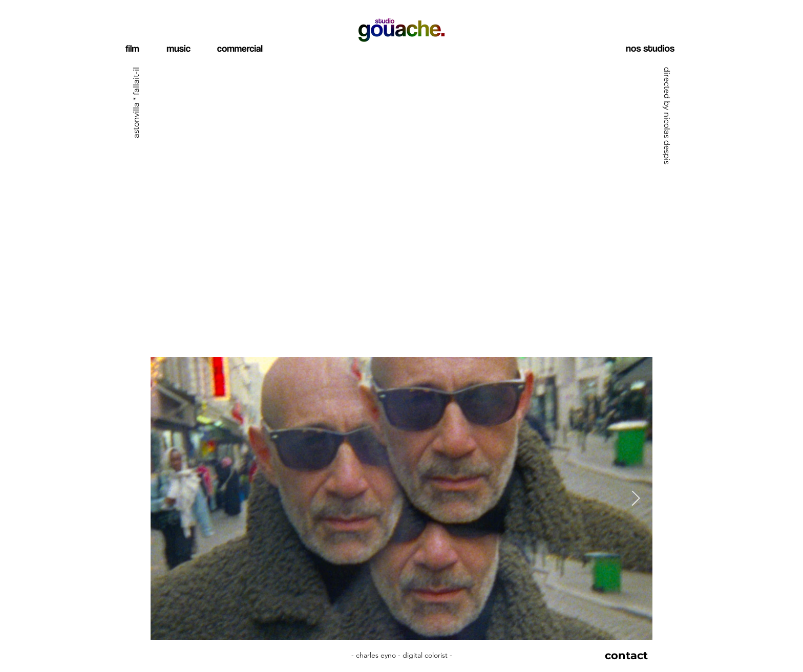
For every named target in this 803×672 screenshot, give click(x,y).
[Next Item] (636, 498)
